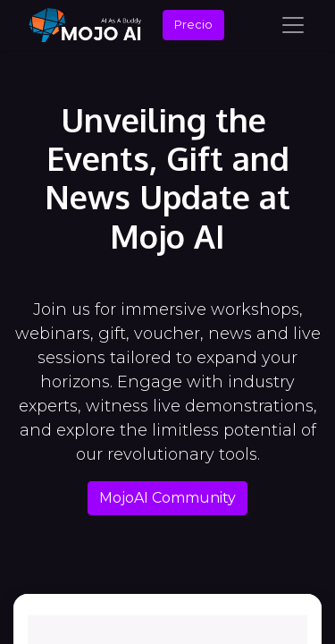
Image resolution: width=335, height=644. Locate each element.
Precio (193, 24)
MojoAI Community (167, 498)
